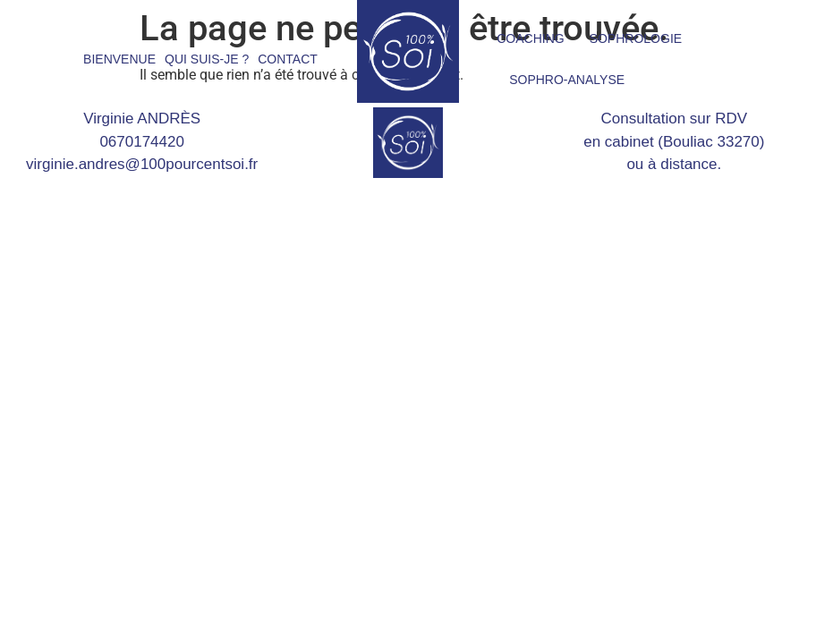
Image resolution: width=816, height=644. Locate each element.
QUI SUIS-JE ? (207, 59)
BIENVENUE (119, 59)
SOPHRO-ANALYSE (567, 80)
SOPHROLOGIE (636, 38)
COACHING (530, 38)
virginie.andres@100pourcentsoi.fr (142, 164)
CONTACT (288, 59)
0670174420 (142, 142)
